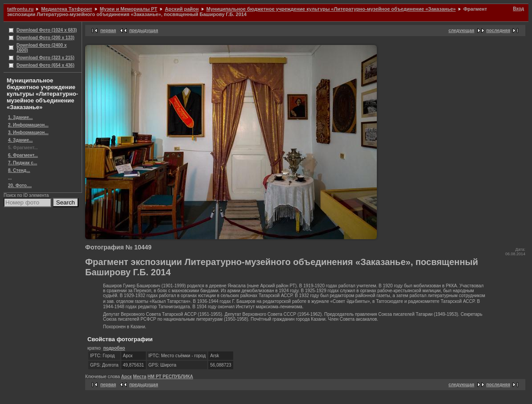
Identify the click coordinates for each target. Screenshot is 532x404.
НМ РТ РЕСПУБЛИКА (170, 377)
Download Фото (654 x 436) (45, 65)
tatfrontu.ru (20, 9)
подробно (114, 348)
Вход (518, 9)
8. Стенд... (19, 170)
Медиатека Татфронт (66, 9)
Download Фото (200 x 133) (45, 38)
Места (140, 377)
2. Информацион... (28, 125)
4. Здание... (20, 140)
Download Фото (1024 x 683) (47, 30)
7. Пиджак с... (23, 163)
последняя (498, 31)
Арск (127, 377)
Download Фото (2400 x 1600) (42, 48)
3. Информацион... (28, 133)
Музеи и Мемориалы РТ (129, 9)
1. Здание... (20, 117)
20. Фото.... (20, 186)
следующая (462, 31)
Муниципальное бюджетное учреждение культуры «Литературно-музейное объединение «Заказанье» (331, 9)
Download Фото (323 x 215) (45, 58)
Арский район (182, 9)
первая (108, 31)
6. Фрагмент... (23, 155)
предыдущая (144, 31)
